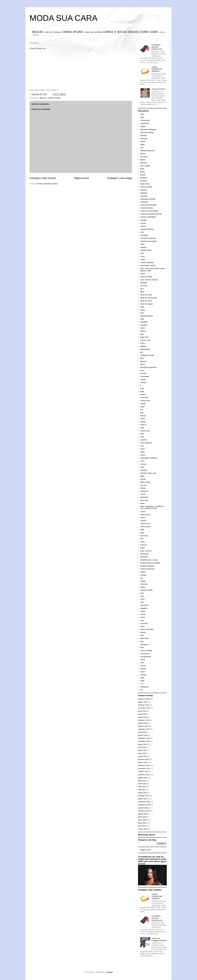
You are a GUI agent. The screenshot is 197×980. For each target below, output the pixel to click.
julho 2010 (142, 817)
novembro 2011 (144, 768)
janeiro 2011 (143, 799)
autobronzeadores (147, 151)
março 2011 (143, 793)
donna (143, 310)
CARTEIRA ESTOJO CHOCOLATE (157, 47)
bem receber (145, 166)
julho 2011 (142, 781)
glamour (143, 361)
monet (143, 494)
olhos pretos (145, 515)
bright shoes (145, 184)
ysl (141, 690)
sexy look (144, 623)
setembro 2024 (144, 699)
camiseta (144, 196)
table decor (145, 638)
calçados (144, 193)
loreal (142, 449)
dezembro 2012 (144, 738)
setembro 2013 (144, 729)
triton (142, 663)
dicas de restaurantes (149, 298)
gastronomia (145, 349)
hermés (143, 373)
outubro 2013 (143, 726)
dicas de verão (146, 301)
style (142, 635)
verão (142, 672)
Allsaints (144, 135)
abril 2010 (142, 826)
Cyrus (143, 274)
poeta (142, 542)
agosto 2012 (143, 744)
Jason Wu (144, 397)
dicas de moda (146, 295)
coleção (143, 247)
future (142, 343)
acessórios (144, 123)
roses (142, 599)
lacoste (143, 416)
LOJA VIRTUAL (146, 443)
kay (142, 410)
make (142, 452)
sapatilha (144, 608)
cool (142, 253)
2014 (142, 117)
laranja (143, 422)
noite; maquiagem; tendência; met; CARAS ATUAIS (152, 507)
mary (142, 467)
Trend (142, 660)
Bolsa (142, 172)
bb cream (144, 157)
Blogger (110, 972)
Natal (142, 503)
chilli (142, 232)
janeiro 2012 (143, 762)
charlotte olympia (147, 229)
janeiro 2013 (143, 735)
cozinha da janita (147, 262)
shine (142, 626)
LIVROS (162, 32)
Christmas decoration (149, 241)
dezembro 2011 (144, 765)
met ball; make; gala (148, 473)
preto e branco (146, 551)
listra (142, 437)
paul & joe (144, 536)
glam (142, 358)
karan (142, 407)
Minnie (143, 479)
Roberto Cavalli (146, 590)
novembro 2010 (144, 805)
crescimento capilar (148, 265)
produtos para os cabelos (150, 563)
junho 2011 (142, 784)
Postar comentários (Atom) (47, 184)
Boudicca (144, 178)
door (142, 313)
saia (142, 602)
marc (142, 461)
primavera (144, 557)
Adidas (143, 126)
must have (144, 500)
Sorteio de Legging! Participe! (159, 939)
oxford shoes (145, 527)
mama (143, 455)
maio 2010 (142, 823)
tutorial (143, 669)
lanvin (143, 419)
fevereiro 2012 (144, 759)
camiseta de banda (148, 199)
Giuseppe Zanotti (147, 355)
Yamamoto (144, 687)
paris (142, 533)
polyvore (144, 545)
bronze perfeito (146, 187)
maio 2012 (142, 753)
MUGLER (144, 497)
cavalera (144, 220)
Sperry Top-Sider (147, 629)
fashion (143, 331)
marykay (144, 470)
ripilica (143, 587)
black (142, 169)
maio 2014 (142, 714)
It (141, 385)
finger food (144, 337)
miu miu (143, 485)
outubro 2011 (143, 771)
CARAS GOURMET (148, 217)
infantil (143, 379)
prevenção (144, 554)
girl (141, 352)
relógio (143, 581)
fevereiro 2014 (144, 720)
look (142, 446)
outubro (143, 521)
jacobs (143, 394)
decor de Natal (146, 277)
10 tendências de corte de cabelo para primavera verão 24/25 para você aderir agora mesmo (152, 860)
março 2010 (143, 829)
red (142, 578)
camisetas (144, 202)
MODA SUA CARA (64, 18)
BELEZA (38, 32)
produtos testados (147, 566)
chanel (143, 226)
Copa (142, 256)
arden (142, 145)
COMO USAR (149, 32)
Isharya (143, 382)
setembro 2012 (144, 741)
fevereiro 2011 (144, 796)
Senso (143, 617)
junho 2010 (142, 820)
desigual (144, 283)
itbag (142, 391)
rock (142, 593)
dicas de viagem (147, 304)
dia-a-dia (144, 286)
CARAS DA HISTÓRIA (93, 32)
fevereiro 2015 (144, 705)
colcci (142, 244)
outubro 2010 (143, 808)
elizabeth (144, 322)
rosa (142, 596)
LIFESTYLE (145, 431)
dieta (142, 307)
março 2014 (143, 717)
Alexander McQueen (148, 129)
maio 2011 (142, 787)
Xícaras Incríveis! (158, 89)
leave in (143, 425)
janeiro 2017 (143, 702)
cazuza (143, 223)
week (142, 678)
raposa (143, 572)
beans (143, 160)
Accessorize (145, 120)
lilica (142, 434)
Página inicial (81, 178)
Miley (142, 476)
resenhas (144, 584)
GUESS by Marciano (148, 367)
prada (142, 548)
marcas (143, 464)
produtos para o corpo (149, 560)
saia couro (144, 605)
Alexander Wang (147, 132)
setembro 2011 (144, 775)
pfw (142, 539)
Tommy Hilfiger (146, 651)
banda (143, 154)
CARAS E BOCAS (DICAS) (121, 32)
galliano (143, 346)
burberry (144, 190)
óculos (143, 512)
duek (142, 319)
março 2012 (143, 756)
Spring (143, 632)
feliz (142, 334)
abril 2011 (142, 790)
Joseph (143, 404)
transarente (145, 654)
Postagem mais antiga (120, 178)
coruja (143, 259)
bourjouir (144, 181)
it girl (142, 388)
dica (142, 289)
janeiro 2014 (143, 723)
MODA (143, 488)
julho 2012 (142, 747)
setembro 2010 (144, 811)
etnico (143, 328)
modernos (144, 491)
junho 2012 (142, 750)
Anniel (143, 142)
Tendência (36, 35)
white (142, 681)
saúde (143, 611)
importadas (145, 376)
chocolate (144, 235)
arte (142, 148)
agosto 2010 (143, 814)
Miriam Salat (145, 482)
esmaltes (144, 325)
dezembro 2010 (144, 802)
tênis (142, 648)
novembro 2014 (144, 708)
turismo (143, 666)
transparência (146, 657)
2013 (142, 114)
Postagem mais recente (43, 178)
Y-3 (142, 684)
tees (142, 642)
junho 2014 (142, 711)
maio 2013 (142, 732)
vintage (143, 675)
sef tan (143, 614)
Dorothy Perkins (147, 316)
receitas (143, 575)
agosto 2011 (143, 778)
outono (143, 518)
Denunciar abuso (146, 835)
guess (143, 364)
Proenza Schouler (147, 569)
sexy (142, 620)
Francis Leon (145, 340)
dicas (142, 292)
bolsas (143, 175)
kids (142, 413)
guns (142, 370)
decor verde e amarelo (149, 280)
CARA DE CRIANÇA (53, 32)
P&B (142, 530)
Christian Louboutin (148, 238)
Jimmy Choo (145, 401)
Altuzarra (144, 139)
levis (142, 428)
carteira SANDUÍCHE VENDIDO (157, 69)
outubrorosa (145, 524)
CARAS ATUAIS (72, 32)
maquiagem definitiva (149, 458)
